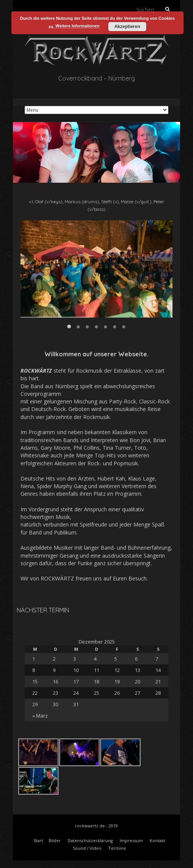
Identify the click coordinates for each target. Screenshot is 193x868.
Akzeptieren (127, 27)
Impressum (131, 840)
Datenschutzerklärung (90, 840)
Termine (117, 848)
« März (40, 716)
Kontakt (157, 840)
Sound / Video (87, 848)
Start (38, 840)
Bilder (55, 840)
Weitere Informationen (78, 26)
